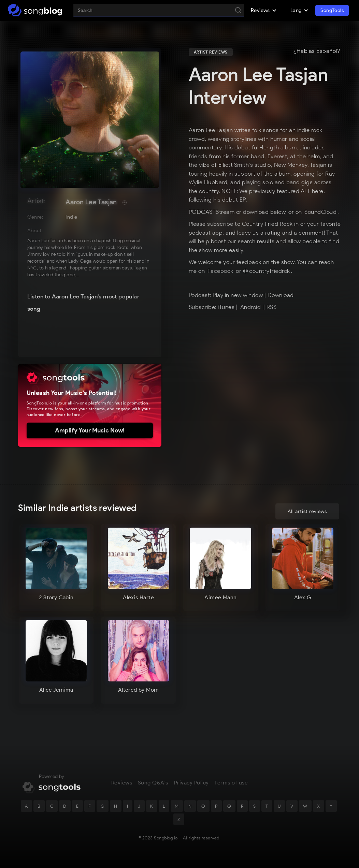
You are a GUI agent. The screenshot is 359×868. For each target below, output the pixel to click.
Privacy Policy (191, 788)
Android (251, 307)
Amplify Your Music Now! (90, 430)
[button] (264, 10)
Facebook (221, 271)
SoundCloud (320, 212)
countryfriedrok (270, 271)
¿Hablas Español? (317, 51)
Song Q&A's (153, 788)
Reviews (122, 788)
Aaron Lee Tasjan (91, 202)
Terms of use (231, 788)
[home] (35, 10)
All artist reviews (307, 511)
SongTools (332, 10)
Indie (71, 217)
